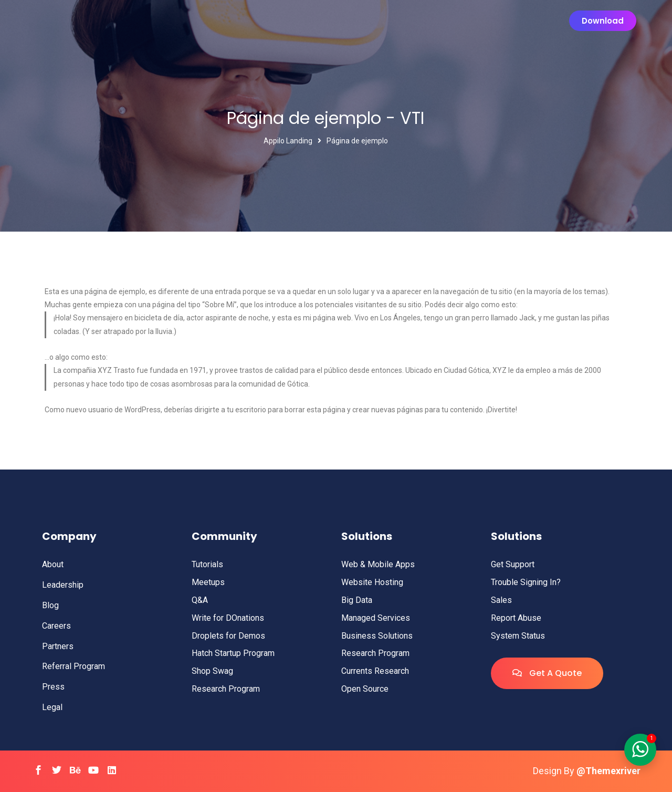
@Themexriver (608, 771)
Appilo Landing (288, 141)
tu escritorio (246, 410)
